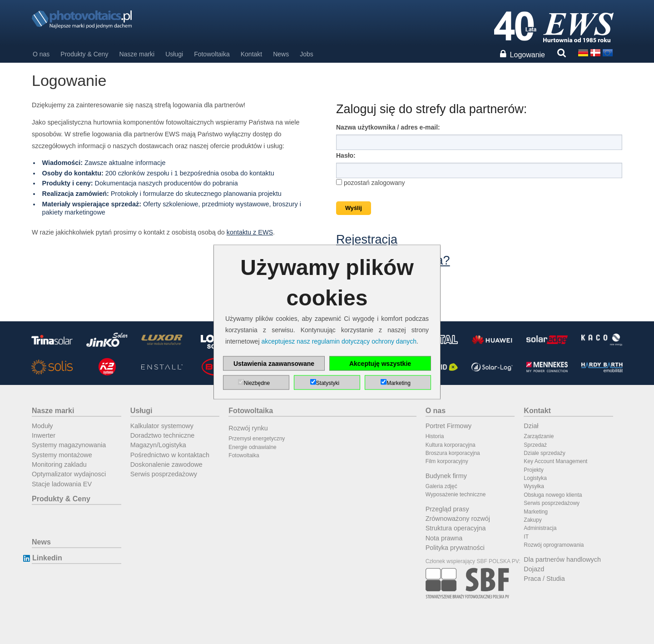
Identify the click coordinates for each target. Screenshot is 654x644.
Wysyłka (534, 486)
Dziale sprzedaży (544, 453)
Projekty (533, 470)
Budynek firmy (446, 476)
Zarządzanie (539, 436)
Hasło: (346, 155)
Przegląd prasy (447, 509)
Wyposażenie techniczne (456, 494)
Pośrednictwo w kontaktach (170, 455)
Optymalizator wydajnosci (69, 474)
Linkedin (47, 558)
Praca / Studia (544, 579)
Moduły (42, 426)
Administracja (540, 528)
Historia (435, 436)
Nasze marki (137, 54)
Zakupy (533, 520)
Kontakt (251, 54)
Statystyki (328, 383)
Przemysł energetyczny (257, 439)
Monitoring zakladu (59, 464)
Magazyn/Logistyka (158, 445)
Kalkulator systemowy (162, 426)
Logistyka (535, 478)
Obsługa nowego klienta (553, 495)
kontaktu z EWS (250, 232)
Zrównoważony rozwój (458, 519)
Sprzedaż (535, 445)
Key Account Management (555, 461)
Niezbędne (257, 383)
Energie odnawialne (252, 447)
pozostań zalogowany (371, 183)
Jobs (307, 54)
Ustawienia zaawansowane (274, 364)
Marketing (536, 512)
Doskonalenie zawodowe (166, 464)
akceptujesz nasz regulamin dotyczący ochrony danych (339, 341)
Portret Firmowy (449, 426)
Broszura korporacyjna (453, 453)
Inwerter (44, 435)
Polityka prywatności (455, 548)
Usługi (174, 54)
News (281, 54)
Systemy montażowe (62, 455)
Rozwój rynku (248, 428)
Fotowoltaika (212, 54)
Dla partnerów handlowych (562, 559)
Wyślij (354, 208)
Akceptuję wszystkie (380, 364)
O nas (41, 54)
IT (526, 537)
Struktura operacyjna (456, 528)
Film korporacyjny (447, 461)
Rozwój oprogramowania (554, 545)
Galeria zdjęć (441, 486)
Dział (531, 426)
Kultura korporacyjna (451, 445)
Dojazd (534, 569)
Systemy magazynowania (69, 445)
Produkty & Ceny (84, 54)
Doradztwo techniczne (163, 435)
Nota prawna (444, 538)
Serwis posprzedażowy (164, 474)
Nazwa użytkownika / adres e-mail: (388, 127)
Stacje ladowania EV (62, 484)
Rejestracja (367, 240)
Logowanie (528, 55)
